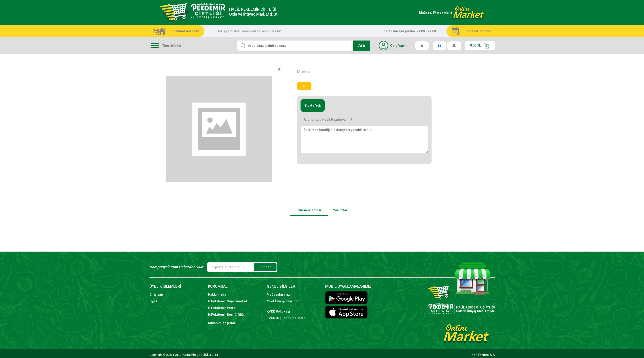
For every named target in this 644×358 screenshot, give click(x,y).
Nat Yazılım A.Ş (483, 355)
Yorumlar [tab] (340, 210)
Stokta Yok (313, 106)
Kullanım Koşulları (222, 323)
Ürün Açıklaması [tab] (308, 210)
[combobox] (252, 31)
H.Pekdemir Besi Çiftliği (226, 315)
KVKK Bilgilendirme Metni (287, 318)
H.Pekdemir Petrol (222, 308)
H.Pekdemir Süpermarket (228, 301)
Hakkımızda (217, 295)
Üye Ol (154, 301)
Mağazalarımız (278, 295)
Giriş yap (156, 295)
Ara (362, 45)
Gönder (265, 267)
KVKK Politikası (278, 311)
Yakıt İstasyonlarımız (283, 301)
